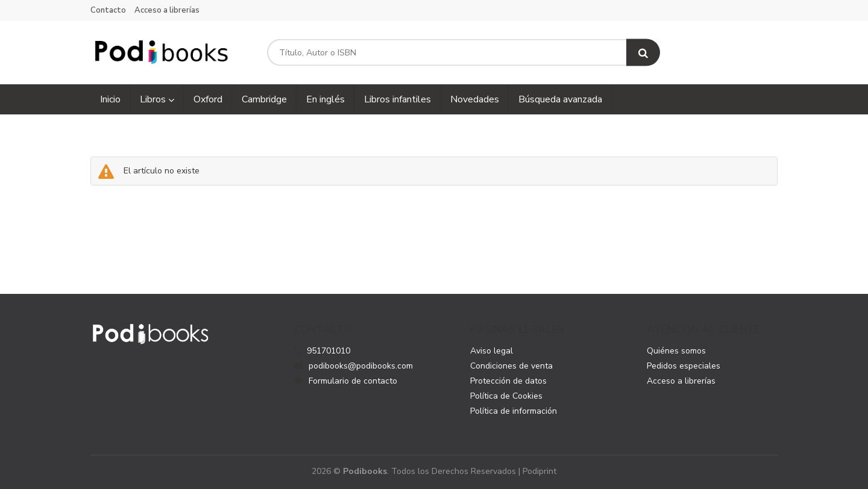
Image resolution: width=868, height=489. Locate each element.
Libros (157, 99)
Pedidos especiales (684, 366)
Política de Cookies (506, 396)
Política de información (514, 411)
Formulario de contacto (346, 381)
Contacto (108, 10)
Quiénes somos (676, 351)
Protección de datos (508, 381)
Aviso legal (492, 351)
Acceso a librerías (167, 10)
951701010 (329, 351)
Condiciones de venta (511, 366)
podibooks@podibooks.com (354, 366)
